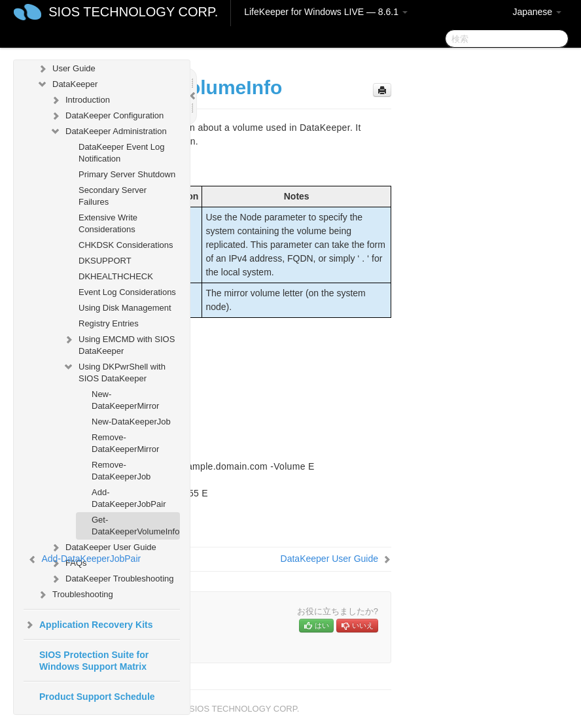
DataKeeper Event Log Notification (122, 153)
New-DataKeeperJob (131, 422)
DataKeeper (67, 84)
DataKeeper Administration (108, 131)
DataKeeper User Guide (103, 547)
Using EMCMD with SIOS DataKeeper (119, 344)
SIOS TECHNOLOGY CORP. (133, 12)
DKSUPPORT (105, 261)
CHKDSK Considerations (126, 245)
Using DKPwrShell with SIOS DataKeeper (114, 371)
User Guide (66, 69)
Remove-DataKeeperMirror (125, 443)
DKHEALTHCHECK (116, 276)
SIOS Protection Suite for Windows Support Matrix (94, 661)
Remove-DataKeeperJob (121, 471)
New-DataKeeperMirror (125, 400)
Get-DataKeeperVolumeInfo (135, 526)
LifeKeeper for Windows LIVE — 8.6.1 (326, 12)
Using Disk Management (125, 308)
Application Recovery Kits (88, 625)
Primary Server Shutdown (127, 174)
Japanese (537, 12)
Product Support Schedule (97, 697)
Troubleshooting (75, 595)
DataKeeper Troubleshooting (112, 579)
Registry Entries (109, 323)
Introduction (80, 100)
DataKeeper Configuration (107, 116)
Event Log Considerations (127, 292)
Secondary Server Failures (113, 196)
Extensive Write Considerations (108, 223)
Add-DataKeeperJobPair (129, 498)
